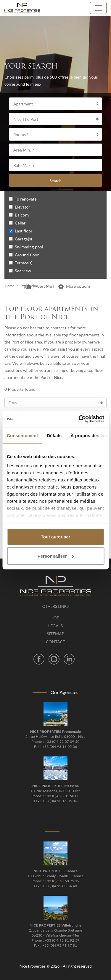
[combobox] (55, 104)
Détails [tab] (54, 435)
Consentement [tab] (22, 435)
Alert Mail (39, 286)
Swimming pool (29, 247)
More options (74, 286)
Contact (55, 642)
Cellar (20, 223)
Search (55, 181)
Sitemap (55, 634)
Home (9, 286)
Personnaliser (56, 556)
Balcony (22, 215)
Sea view (23, 271)
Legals (55, 626)
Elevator (22, 207)
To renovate (26, 199)
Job (55, 618)
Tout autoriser (56, 537)
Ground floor (27, 255)
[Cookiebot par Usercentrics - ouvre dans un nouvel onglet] (79, 419)
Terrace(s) (24, 263)
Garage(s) (23, 239)
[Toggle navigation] (98, 8)
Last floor (24, 231)
